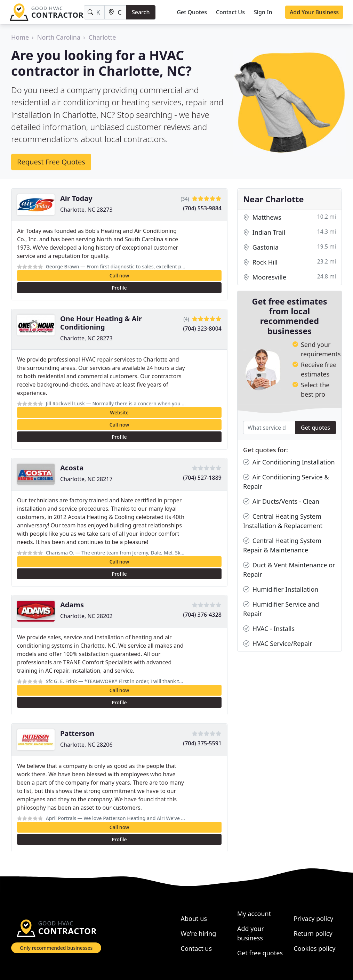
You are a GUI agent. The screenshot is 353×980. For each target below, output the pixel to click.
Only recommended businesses (56, 948)
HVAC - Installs (269, 629)
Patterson (77, 733)
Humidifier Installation (281, 589)
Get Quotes (192, 12)
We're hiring (199, 933)
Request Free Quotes (51, 162)
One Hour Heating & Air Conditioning (101, 323)
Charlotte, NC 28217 (86, 479)
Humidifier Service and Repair (281, 609)
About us (194, 918)
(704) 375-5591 (202, 743)
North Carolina (59, 37)
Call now (119, 276)
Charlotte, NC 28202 (86, 616)
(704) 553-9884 (202, 208)
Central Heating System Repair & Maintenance (282, 545)
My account (254, 914)
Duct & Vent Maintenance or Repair (289, 569)
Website (119, 412)
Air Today (76, 198)
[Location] (115, 12)
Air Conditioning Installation (289, 462)
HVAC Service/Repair (278, 644)
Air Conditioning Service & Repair (286, 481)
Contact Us (230, 12)
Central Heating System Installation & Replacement (283, 521)
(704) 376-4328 (202, 615)
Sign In (263, 12)
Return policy (313, 933)
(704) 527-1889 (202, 478)
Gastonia (290, 247)
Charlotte (102, 37)
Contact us (196, 948)
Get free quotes (260, 953)
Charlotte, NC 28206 (86, 745)
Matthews (290, 217)
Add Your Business (314, 12)
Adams (72, 605)
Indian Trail (290, 232)
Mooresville (290, 277)
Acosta (72, 468)
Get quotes (315, 428)
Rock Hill (290, 262)
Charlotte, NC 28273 (86, 210)
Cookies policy (314, 948)
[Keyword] (94, 12)
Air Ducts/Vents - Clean (281, 501)
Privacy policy (313, 918)
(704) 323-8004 (202, 329)
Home (20, 37)
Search (141, 12)
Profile (119, 288)
